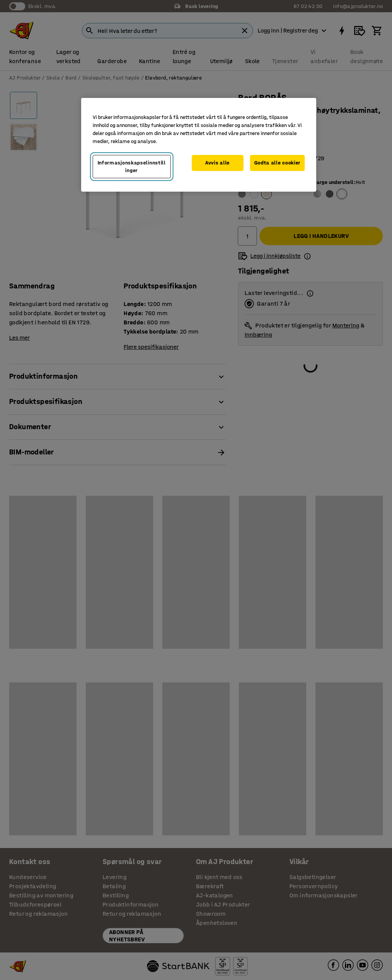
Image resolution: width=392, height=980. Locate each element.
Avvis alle (217, 163)
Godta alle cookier (278, 163)
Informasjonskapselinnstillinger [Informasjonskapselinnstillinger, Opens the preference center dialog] (132, 167)
